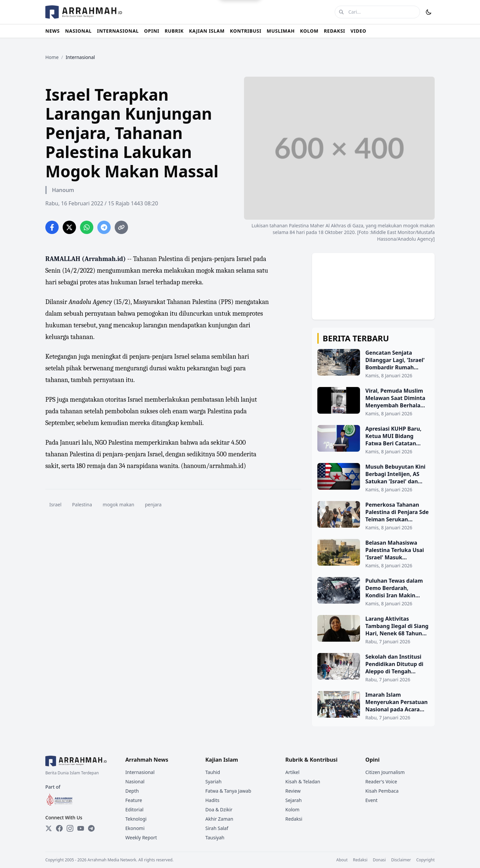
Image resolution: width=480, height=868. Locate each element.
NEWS (52, 31)
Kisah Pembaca (382, 791)
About (342, 860)
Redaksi (294, 819)
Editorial (134, 809)
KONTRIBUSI (246, 31)
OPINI (152, 31)
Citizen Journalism (385, 772)
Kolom (292, 809)
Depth (132, 791)
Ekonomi (135, 828)
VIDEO (358, 31)
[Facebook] (59, 828)
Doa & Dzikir (219, 809)
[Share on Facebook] (52, 227)
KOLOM (309, 31)
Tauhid (213, 772)
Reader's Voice (381, 781)
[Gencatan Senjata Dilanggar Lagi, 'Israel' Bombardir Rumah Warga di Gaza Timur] (373, 364)
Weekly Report (141, 837)
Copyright (425, 860)
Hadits (212, 800)
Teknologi (136, 819)
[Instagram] (70, 828)
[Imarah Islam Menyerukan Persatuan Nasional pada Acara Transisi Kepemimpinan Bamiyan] (373, 706)
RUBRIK (174, 31)
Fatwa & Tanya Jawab (228, 791)
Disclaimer (401, 860)
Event (371, 800)
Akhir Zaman (219, 819)
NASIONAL (78, 31)
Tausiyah (215, 837)
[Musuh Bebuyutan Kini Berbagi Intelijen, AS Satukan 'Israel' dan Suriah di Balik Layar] (373, 478)
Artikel (292, 772)
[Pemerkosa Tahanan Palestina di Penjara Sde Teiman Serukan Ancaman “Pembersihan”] (373, 516)
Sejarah (293, 800)
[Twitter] (49, 828)
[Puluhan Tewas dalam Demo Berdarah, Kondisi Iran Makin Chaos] (373, 592)
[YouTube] (81, 828)
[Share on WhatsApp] (87, 227)
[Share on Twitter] (69, 227)
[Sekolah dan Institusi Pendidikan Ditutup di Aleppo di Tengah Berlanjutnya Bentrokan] (373, 668)
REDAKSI (334, 31)
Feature (134, 800)
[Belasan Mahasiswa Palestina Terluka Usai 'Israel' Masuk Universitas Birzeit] (373, 554)
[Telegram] (91, 828)
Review (293, 791)
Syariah (213, 781)
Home (52, 57)
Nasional (135, 781)
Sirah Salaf (217, 828)
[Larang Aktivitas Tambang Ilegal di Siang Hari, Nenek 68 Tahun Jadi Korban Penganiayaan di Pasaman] (373, 630)
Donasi (379, 860)
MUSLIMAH (281, 31)
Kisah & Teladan (303, 781)
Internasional (140, 772)
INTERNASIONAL (118, 31)
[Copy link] (121, 227)
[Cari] (341, 12)
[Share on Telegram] (104, 227)
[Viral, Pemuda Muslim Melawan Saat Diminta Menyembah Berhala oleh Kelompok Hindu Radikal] (373, 402)
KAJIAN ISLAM (207, 31)
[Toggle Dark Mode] (429, 12)
